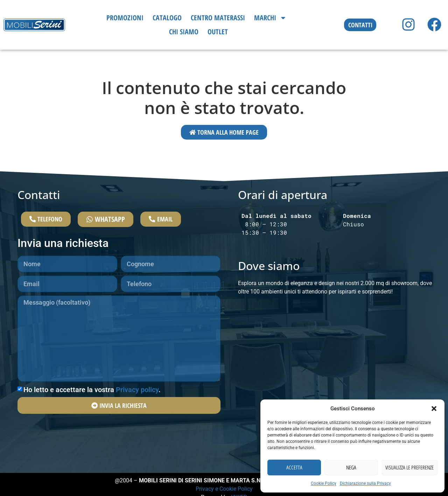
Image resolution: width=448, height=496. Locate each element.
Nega (351, 468)
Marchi (270, 18)
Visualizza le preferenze (409, 468)
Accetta (294, 468)
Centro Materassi (218, 18)
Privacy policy (137, 397)
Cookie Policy (324, 483)
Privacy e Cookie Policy (224, 490)
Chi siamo (184, 32)
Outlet (218, 32)
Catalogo (167, 18)
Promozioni (125, 18)
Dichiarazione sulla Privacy (365, 483)
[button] (434, 409)
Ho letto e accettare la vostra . (92, 397)
